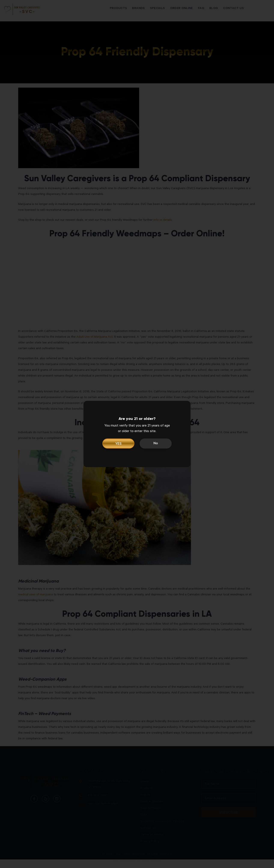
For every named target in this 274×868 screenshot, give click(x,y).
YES (118, 444)
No (156, 444)
